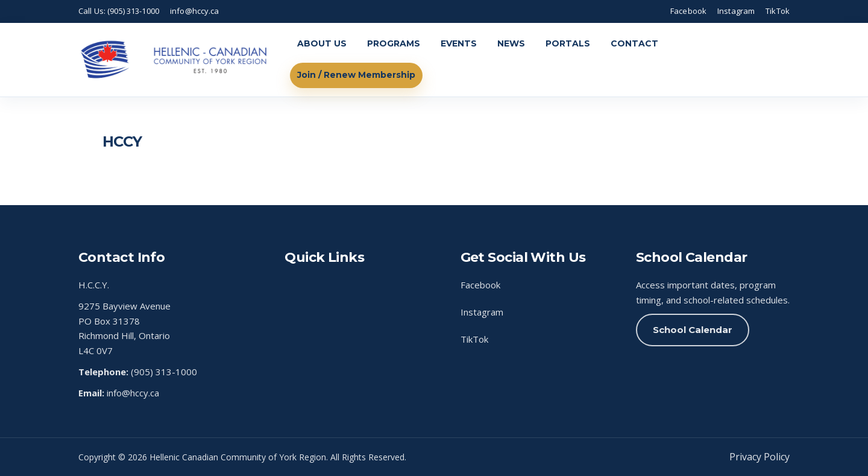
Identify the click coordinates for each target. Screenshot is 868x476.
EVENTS (459, 43)
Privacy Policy (759, 457)
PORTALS (568, 43)
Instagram (736, 11)
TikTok (778, 11)
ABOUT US (322, 43)
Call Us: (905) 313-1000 (119, 11)
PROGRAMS (394, 43)
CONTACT (634, 43)
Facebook (688, 11)
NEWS (511, 43)
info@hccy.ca (195, 11)
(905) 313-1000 (164, 372)
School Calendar (693, 330)
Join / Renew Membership (356, 75)
